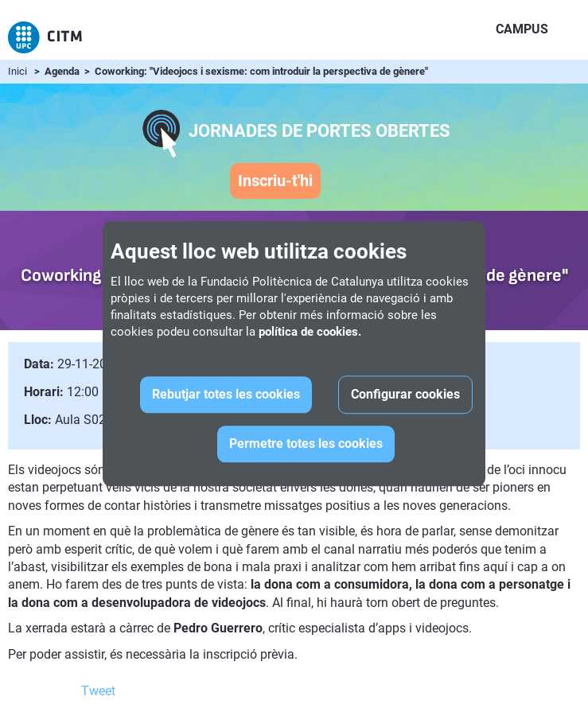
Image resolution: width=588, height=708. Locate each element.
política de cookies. (310, 333)
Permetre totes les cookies (306, 444)
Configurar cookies (405, 395)
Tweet (98, 691)
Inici (18, 71)
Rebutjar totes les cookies (226, 395)
